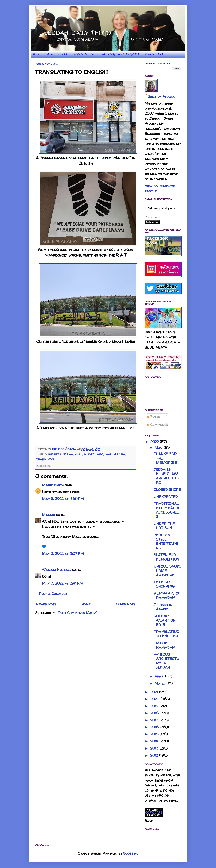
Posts (154, 417)
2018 (155, 713)
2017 (155, 720)
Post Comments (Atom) (78, 613)
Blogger (130, 853)
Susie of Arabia (161, 96)
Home (36, 54)
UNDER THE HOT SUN (164, 526)
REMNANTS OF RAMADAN (167, 596)
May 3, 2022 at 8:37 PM (63, 554)
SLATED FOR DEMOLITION (166, 557)
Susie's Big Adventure (84, 54)
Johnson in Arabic (163, 607)
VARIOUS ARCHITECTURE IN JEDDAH (166, 661)
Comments (157, 425)
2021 (155, 692)
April (160, 676)
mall (79, 454)
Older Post (125, 604)
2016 (155, 727)
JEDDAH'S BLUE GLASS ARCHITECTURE (166, 476)
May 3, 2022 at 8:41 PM (62, 583)
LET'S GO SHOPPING (164, 584)
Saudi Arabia (115, 454)
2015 (155, 734)
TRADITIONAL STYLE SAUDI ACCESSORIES (167, 510)
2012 (155, 755)
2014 (155, 741)
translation (46, 459)
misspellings (94, 454)
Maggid (48, 515)
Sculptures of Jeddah (56, 54)
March (161, 683)
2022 (155, 442)
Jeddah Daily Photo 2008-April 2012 (121, 54)
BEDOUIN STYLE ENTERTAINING (166, 541)
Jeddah (68, 454)
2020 (155, 699)
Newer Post (46, 604)
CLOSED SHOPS (167, 490)
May (159, 448)
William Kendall (57, 570)
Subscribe (152, 222)
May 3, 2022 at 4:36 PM (63, 499)
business (55, 454)
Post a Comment (53, 594)
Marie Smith (53, 485)
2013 (155, 748)
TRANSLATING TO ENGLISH (166, 634)
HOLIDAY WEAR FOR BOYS (165, 620)
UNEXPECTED (166, 497)
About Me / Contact (156, 54)
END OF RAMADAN (164, 645)
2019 (155, 706)
